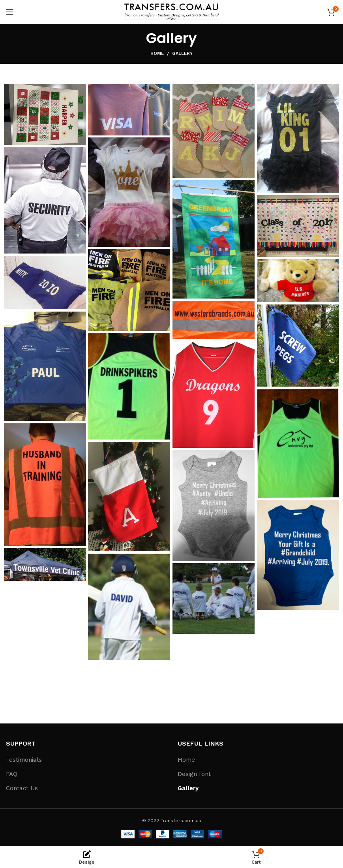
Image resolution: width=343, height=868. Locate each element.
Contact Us (22, 788)
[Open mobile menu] (10, 12)
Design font (194, 774)
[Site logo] (172, 11)
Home (157, 54)
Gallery (188, 788)
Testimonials (24, 760)
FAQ (12, 774)
